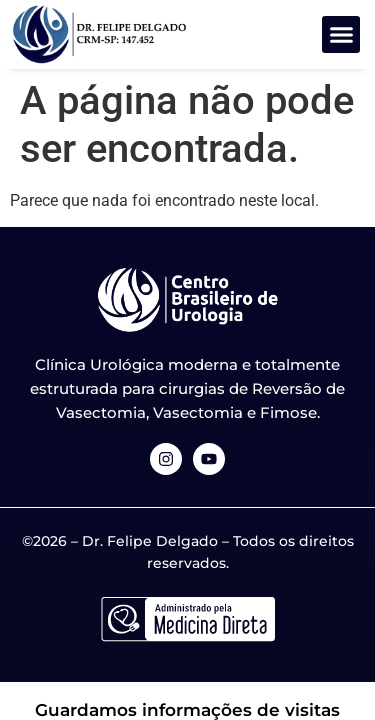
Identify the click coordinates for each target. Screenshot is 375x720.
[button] (341, 35)
